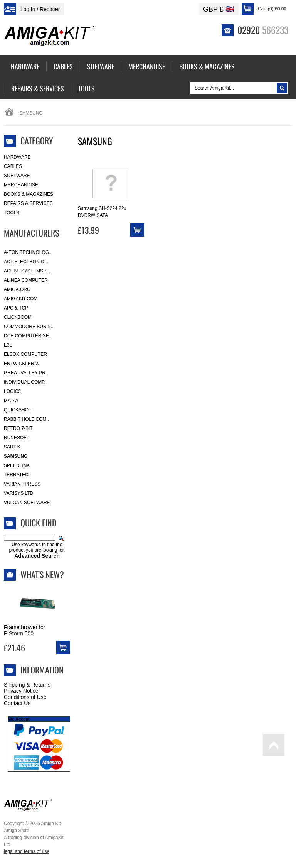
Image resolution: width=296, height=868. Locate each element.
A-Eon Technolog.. (28, 252)
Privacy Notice (21, 691)
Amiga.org (17, 289)
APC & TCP (16, 308)
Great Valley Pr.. (26, 373)
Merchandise (21, 185)
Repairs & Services (28, 203)
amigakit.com (21, 299)
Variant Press (22, 484)
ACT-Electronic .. (26, 262)
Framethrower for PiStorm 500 (24, 630)
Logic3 (12, 391)
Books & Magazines (29, 194)
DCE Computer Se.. (28, 336)
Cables (13, 166)
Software (17, 176)
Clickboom (18, 317)
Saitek (12, 447)
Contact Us (17, 703)
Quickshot (18, 410)
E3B (8, 345)
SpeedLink (17, 465)
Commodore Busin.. (29, 327)
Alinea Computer (26, 280)
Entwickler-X (21, 364)
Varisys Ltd (18, 493)
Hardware (17, 157)
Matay (11, 401)
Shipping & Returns (27, 685)
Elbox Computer (25, 354)
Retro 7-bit (18, 428)
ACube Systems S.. (27, 271)
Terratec (16, 475)
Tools (12, 213)
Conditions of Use (25, 697)
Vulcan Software (27, 503)
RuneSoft (17, 438)
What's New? (42, 574)
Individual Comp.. (25, 382)
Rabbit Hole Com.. (26, 419)
